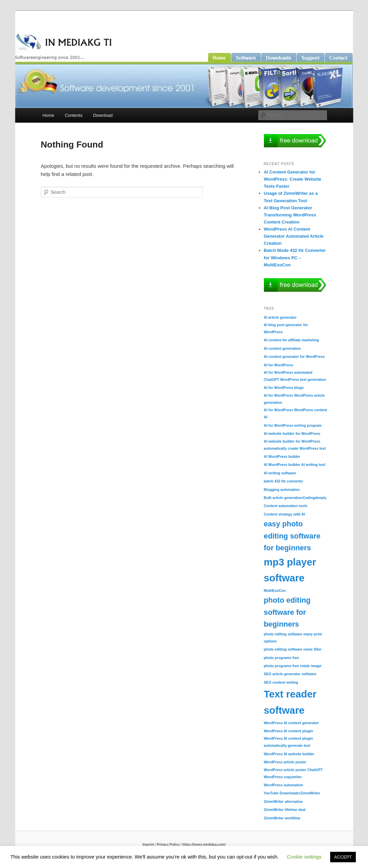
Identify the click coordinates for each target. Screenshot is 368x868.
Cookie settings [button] (304, 857)
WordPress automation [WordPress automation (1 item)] (284, 785)
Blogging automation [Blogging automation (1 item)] (282, 490)
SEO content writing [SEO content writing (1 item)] (281, 682)
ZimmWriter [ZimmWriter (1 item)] (310, 793)
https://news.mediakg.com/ (204, 845)
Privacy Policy (168, 845)
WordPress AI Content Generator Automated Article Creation (294, 236)
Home (48, 115)
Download (103, 115)
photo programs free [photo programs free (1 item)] (281, 658)
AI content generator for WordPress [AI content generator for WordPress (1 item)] (294, 357)
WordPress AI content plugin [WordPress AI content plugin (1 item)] (289, 731)
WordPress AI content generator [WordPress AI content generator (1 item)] (291, 723)
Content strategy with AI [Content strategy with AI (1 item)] (285, 514)
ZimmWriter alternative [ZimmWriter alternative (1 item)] (283, 801)
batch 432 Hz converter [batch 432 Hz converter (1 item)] (284, 481)
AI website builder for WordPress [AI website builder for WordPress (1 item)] (292, 433)
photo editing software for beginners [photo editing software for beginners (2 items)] (287, 612)
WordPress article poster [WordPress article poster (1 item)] (285, 762)
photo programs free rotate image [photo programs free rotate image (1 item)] (293, 666)
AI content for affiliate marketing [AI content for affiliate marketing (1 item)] (291, 340)
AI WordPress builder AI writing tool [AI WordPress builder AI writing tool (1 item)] (295, 465)
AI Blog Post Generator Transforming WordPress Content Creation (290, 215)
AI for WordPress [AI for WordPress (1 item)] (279, 365)
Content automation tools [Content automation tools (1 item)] (286, 506)
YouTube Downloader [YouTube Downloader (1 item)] (282, 793)
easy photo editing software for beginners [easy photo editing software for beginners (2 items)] (292, 536)
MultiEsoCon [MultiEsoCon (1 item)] (275, 590)
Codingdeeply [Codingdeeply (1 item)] (314, 498)
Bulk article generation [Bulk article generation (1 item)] (283, 498)
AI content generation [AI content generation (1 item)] (283, 348)
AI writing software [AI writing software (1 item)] (280, 473)
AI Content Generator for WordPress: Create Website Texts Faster (293, 179)
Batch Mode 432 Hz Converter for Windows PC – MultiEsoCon (295, 257)
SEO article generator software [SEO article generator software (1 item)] (290, 674)
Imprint (148, 845)
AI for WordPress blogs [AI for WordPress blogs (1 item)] (284, 388)
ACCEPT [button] (343, 857)
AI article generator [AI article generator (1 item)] (280, 317)
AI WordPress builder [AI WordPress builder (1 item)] (282, 456)
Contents (74, 115)
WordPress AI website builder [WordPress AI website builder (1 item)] (289, 754)
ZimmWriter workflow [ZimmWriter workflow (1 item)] (282, 818)
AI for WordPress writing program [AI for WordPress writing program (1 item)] (293, 425)
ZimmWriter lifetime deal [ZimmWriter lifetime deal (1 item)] (285, 810)
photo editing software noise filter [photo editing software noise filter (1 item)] (293, 649)
